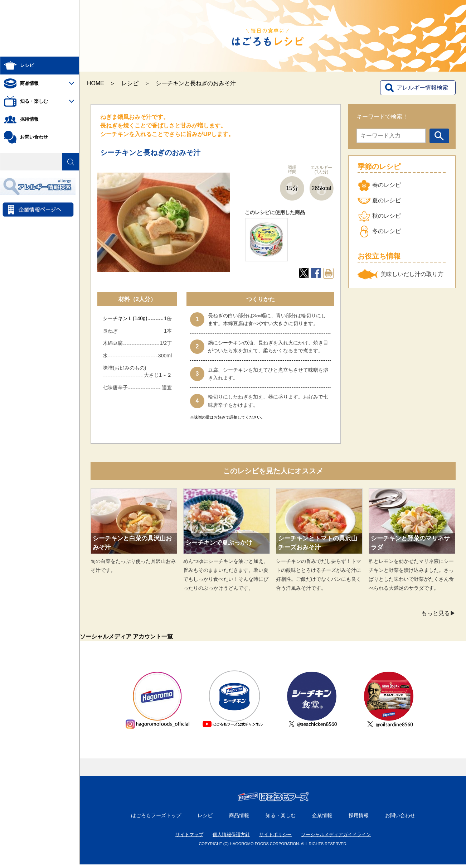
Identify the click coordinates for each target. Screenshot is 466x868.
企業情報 (322, 819)
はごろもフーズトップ (156, 819)
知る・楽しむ (281, 819)
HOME (96, 83)
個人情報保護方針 (231, 838)
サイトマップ (189, 838)
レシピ (130, 83)
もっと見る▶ (438, 613)
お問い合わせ (400, 819)
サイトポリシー (275, 838)
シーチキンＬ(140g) (125, 318)
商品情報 (239, 819)
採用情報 (359, 819)
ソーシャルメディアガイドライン (336, 838)
